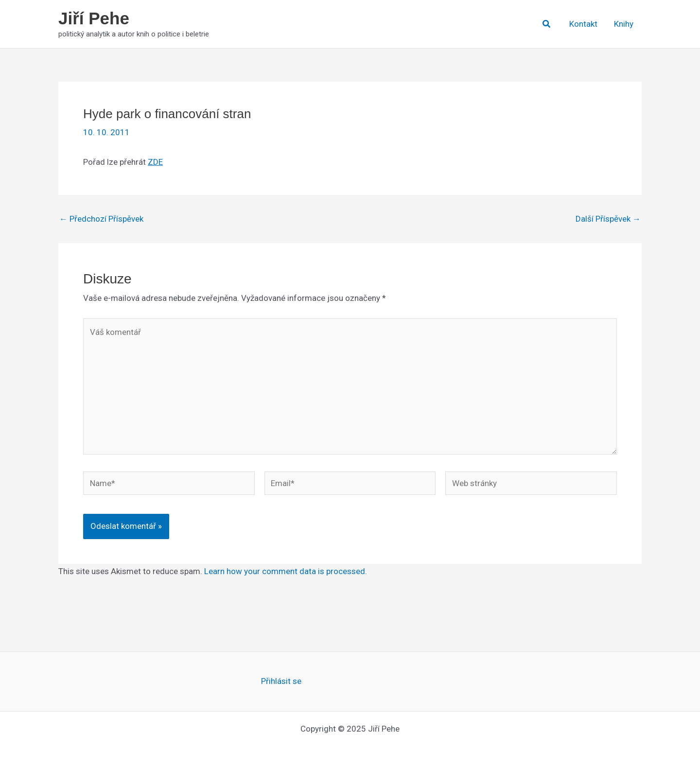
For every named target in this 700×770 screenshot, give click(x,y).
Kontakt (583, 24)
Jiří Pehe (94, 18)
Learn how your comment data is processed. (286, 571)
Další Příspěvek (608, 219)
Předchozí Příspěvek (101, 219)
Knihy (624, 24)
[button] (547, 24)
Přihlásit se (281, 681)
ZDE (155, 162)
